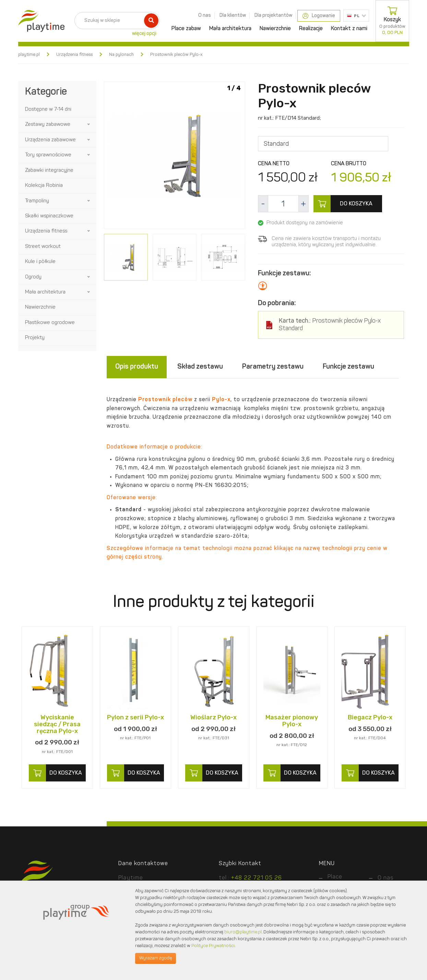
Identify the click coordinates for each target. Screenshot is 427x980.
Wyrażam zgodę (156, 958)
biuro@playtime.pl (243, 932)
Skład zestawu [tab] (200, 367)
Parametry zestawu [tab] (273, 367)
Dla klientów (233, 15)
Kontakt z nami (349, 29)
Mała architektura (230, 29)
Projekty (35, 338)
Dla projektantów (273, 15)
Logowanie (319, 16)
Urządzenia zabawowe (50, 140)
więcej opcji (144, 34)
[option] (175, 157)
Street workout (43, 247)
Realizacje (311, 29)
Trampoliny (37, 201)
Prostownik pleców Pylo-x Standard (330, 325)
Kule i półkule (40, 262)
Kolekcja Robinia (44, 186)
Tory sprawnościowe (48, 155)
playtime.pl (29, 55)
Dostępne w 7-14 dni (48, 110)
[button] (89, 124)
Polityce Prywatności (213, 946)
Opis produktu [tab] (137, 367)
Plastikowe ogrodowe (50, 323)
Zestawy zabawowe (48, 125)
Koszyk (392, 21)
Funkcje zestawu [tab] (348, 367)
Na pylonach (121, 55)
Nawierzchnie (275, 29)
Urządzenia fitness (74, 55)
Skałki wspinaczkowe (49, 216)
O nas (205, 15)
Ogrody (33, 277)
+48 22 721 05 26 (257, 878)
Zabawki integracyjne (49, 171)
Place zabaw (186, 29)
